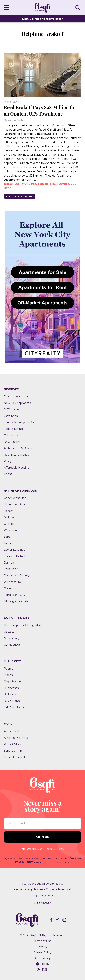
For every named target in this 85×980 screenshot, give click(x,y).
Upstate (9, 632)
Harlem (9, 511)
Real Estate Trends (20, 196)
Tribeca (9, 543)
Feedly (42, 964)
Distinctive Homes (16, 397)
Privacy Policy (24, 862)
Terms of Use (68, 858)
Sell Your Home (14, 707)
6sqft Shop (11, 416)
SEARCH (78, 7)
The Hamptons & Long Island (23, 625)
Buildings (10, 694)
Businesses (11, 688)
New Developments (17, 403)
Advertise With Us (16, 738)
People (9, 669)
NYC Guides (12, 409)
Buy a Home (12, 701)
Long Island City (15, 595)
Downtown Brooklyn (17, 575)
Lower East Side (15, 550)
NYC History (12, 442)
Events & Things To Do (19, 422)
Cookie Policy (42, 952)
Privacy (43, 947)
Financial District (15, 556)
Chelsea (9, 524)
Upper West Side (15, 498)
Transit (8, 474)
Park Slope (11, 569)
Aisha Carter (17, 120)
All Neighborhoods (16, 601)
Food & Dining (13, 429)
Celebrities (11, 435)
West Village (12, 530)
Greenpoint (11, 588)
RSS (42, 970)
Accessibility (42, 958)
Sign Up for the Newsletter (42, 19)
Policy (8, 461)
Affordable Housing (17, 468)
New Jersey (12, 638)
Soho (7, 537)
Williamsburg (12, 582)
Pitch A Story (13, 744)
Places (8, 675)
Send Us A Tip (13, 751)
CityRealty (56, 884)
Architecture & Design (18, 448)
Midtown (10, 517)
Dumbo (9, 563)
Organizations (13, 682)
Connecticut (12, 645)
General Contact (15, 757)
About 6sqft (12, 731)
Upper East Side (14, 504)
